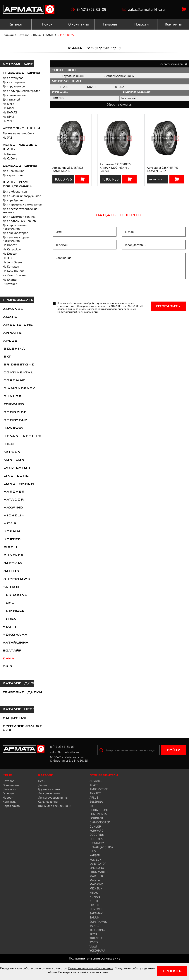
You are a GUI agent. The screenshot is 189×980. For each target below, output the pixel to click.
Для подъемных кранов (19, 221)
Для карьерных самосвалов (22, 204)
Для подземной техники (20, 216)
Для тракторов (13, 175)
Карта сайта (11, 806)
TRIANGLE (13, 611)
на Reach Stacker (14, 275)
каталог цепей (20, 709)
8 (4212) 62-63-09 (89, 9)
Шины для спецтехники (55, 806)
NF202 (64, 87)
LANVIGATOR (16, 468)
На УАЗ (7, 137)
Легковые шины (21, 128)
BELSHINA (14, 349)
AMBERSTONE (18, 325)
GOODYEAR (15, 420)
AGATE (10, 317)
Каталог (23, 35)
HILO (8, 444)
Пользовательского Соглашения (91, 968)
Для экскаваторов (16, 233)
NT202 (119, 87)
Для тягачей (11, 99)
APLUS (10, 341)
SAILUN (11, 571)
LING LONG (16, 476)
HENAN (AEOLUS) (22, 436)
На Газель (10, 154)
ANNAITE (12, 333)
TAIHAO (11, 587)
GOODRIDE (14, 412)
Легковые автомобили (18, 133)
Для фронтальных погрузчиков (15, 227)
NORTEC (12, 540)
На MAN (8, 108)
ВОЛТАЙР (12, 651)
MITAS (9, 524)
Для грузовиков (14, 86)
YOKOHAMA (15, 635)
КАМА (49, 35)
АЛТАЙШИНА (16, 643)
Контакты (10, 801)
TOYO (8, 603)
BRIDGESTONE (18, 365)
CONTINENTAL (18, 373)
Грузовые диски (22, 693)
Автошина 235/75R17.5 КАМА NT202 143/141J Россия (115, 167)
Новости (9, 797)
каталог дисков (22, 683)
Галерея (8, 793)
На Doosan (10, 253)
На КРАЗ (8, 116)
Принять (172, 971)
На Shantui (10, 279)
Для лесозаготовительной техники (21, 210)
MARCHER (13, 492)
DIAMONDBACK (19, 389)
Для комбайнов (14, 171)
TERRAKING (15, 595)
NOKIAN (11, 532)
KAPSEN (11, 452)
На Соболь (10, 158)
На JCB (7, 258)
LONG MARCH (18, 484)
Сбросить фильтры (120, 104)
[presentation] (81, 291)
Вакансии (9, 789)
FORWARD (13, 404)
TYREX (9, 619)
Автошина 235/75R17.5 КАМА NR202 (68, 169)
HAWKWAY (13, 428)
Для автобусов (13, 78)
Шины (37, 35)
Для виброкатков (15, 191)
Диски (42, 785)
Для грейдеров (13, 200)
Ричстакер (10, 284)
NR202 (92, 87)
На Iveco (8, 104)
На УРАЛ (8, 121)
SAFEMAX (13, 563)
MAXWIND (13, 508)
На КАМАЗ (10, 112)
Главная (8, 35)
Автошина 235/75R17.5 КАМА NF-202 (162, 169)
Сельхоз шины (20, 166)
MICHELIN (13, 516)
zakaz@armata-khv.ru (144, 9)
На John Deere (12, 262)
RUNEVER (13, 555)
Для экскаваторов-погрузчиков (16, 239)
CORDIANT (14, 381)
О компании (11, 785)
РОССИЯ (59, 98)
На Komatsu (11, 266)
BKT (7, 357)
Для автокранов (14, 82)
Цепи (42, 781)
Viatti (9, 627)
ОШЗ (7, 667)
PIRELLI (11, 547)
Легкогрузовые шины (120, 76)
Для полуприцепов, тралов (22, 91)
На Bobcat (10, 245)
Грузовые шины (22, 73)
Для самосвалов (14, 95)
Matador (13, 500)
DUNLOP (12, 397)
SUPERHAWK (16, 579)
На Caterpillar (12, 249)
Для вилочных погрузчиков (22, 196)
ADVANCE (13, 309)
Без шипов (128, 98)
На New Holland (14, 271)
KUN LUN (13, 460)
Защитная (14, 718)
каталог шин (18, 64)
